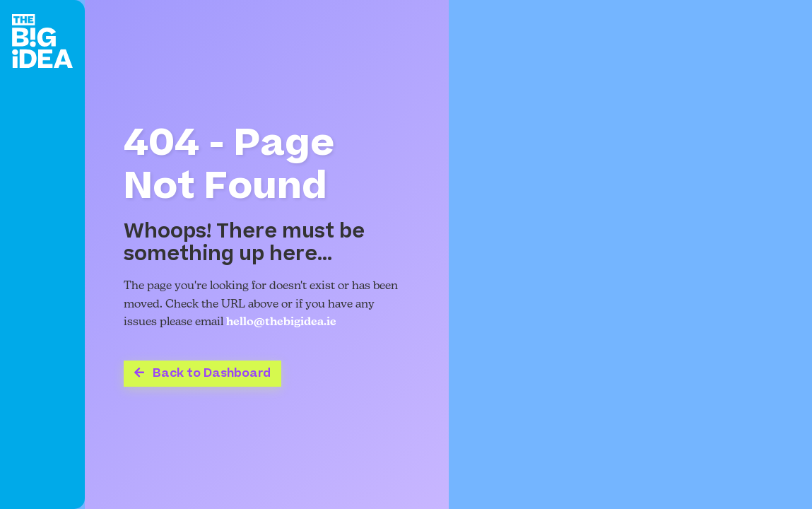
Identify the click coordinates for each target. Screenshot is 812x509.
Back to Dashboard (202, 373)
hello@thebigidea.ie (281, 322)
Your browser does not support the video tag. (631, 255)
